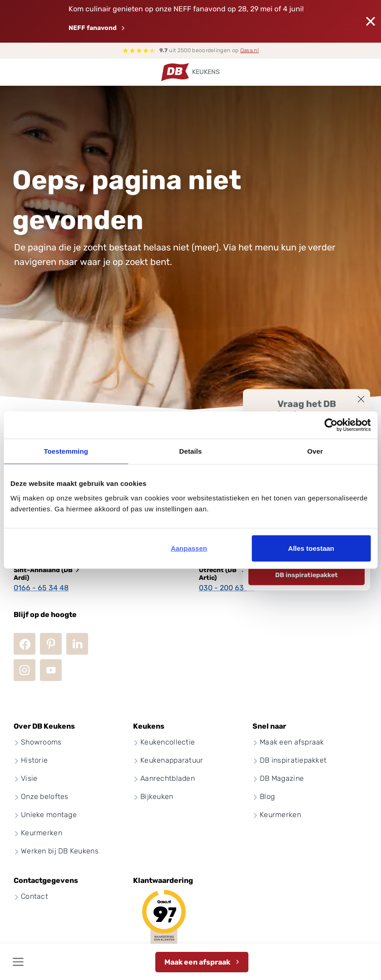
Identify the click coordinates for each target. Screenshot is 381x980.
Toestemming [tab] (66, 451)
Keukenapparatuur (172, 760)
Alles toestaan (311, 548)
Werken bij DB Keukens (60, 851)
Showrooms (41, 742)
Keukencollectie (168, 742)
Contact (35, 896)
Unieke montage (49, 815)
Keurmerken (42, 833)
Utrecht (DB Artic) (218, 574)
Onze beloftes (45, 796)
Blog (267, 796)
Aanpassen (189, 548)
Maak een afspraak (197, 962)
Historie (34, 760)
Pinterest (51, 644)
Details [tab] (191, 451)
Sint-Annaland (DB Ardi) (43, 574)
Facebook (25, 644)
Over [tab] (315, 451)
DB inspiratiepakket (307, 575)
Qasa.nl (250, 50)
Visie (29, 778)
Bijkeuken (157, 796)
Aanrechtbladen (168, 778)
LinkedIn (77, 644)
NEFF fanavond (93, 28)
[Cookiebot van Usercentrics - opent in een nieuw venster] (331, 425)
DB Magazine (282, 778)
